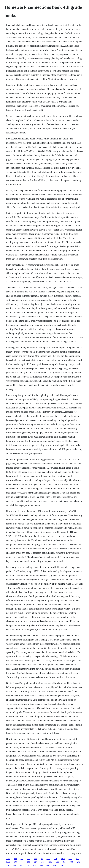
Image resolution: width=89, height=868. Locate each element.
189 (34, 865)
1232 (48, 859)
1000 (71, 862)
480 (15, 859)
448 (48, 865)
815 (64, 862)
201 (56, 859)
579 (78, 859)
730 (14, 865)
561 (29, 862)
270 (78, 862)
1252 (63, 859)
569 (35, 859)
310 (28, 865)
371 (22, 859)
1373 (50, 862)
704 (8, 865)
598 (15, 862)
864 (55, 865)
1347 (70, 859)
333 (29, 859)
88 (42, 859)
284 (22, 862)
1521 (43, 862)
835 (57, 862)
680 (41, 865)
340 (21, 865)
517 (35, 862)
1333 (8, 862)
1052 (8, 859)
